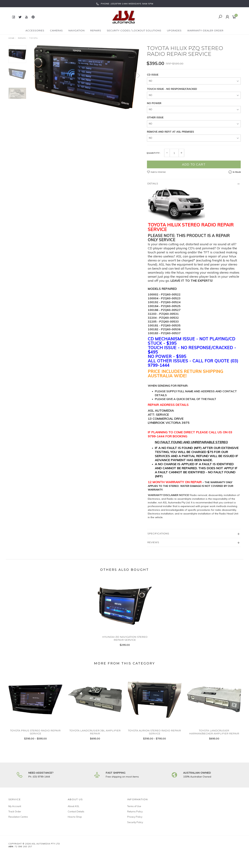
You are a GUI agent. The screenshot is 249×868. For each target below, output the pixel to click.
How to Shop (75, 817)
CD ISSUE (153, 75)
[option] (87, 77)
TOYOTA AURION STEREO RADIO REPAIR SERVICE (155, 735)
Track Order (15, 811)
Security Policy (135, 822)
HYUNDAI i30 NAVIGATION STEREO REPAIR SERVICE (125, 641)
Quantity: (153, 153)
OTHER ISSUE (155, 117)
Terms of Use (134, 806)
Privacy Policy (135, 817)
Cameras (56, 30)
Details (153, 183)
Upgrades (174, 30)
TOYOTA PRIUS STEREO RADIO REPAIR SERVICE (35, 735)
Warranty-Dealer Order (205, 30)
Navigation (77, 30)
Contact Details (76, 811)
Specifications (158, 533)
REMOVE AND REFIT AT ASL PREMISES (170, 132)
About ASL (74, 806)
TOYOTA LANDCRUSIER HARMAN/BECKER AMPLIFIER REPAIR (214, 735)
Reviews (153, 542)
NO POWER (154, 103)
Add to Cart (194, 164)
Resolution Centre (18, 817)
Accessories (35, 30)
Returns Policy (135, 811)
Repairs (96, 30)
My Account (15, 806)
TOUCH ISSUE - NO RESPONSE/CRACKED (172, 89)
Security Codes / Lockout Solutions (134, 30)
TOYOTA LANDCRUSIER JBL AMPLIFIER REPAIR (95, 735)
